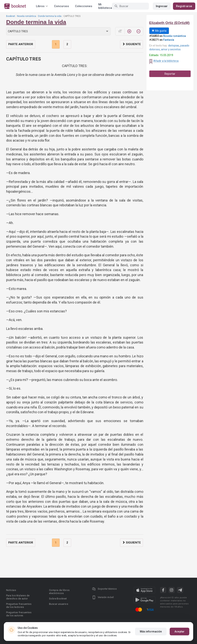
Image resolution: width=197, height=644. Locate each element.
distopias (174, 46)
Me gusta (159, 31)
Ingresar (162, 6)
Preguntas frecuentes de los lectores (19, 605)
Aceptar (179, 632)
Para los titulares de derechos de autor (18, 597)
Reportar (170, 74)
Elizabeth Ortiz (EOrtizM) (169, 23)
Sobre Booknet (58, 599)
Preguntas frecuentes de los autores (19, 614)
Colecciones (84, 6)
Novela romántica (27, 16)
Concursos (61, 6)
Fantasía (169, 40)
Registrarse (184, 6)
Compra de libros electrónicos (59, 592)
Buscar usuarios (59, 604)
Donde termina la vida (50, 16)
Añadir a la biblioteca (166, 61)
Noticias (11, 590)
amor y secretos (171, 49)
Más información (151, 632)
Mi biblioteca (105, 6)
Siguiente (131, 44)
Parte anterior (21, 44)
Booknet (11, 16)
